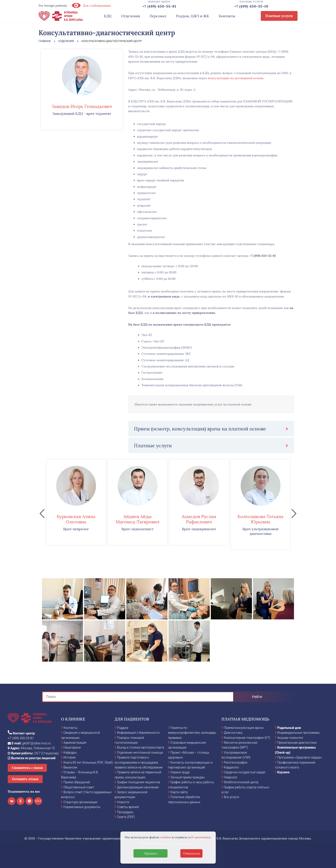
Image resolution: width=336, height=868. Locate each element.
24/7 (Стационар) (33, 753)
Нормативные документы (82, 807)
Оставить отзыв (25, 779)
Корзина (283, 772)
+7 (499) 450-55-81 (263, 256)
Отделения (131, 16)
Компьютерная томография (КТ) (247, 738)
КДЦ (108, 16)
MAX (38, 801)
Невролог (231, 777)
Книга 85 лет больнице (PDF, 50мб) (88, 762)
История (70, 757)
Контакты (227, 16)
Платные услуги (279, 16)
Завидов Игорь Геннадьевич (82, 106)
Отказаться (192, 853)
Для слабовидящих (91, 6)
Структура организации (80, 802)
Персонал (158, 16)
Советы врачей (128, 807)
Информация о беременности (138, 733)
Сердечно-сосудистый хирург (245, 772)
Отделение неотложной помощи (140, 753)
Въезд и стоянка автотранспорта (141, 747)
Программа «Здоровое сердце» (300, 757)
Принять (151, 853)
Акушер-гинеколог (290, 738)
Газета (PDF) (126, 817)
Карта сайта (179, 792)
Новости (123, 802)
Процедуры (125, 812)
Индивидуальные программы (299, 733)
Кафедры (70, 753)
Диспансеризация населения (138, 787)
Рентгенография (236, 762)
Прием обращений (77, 782)
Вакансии (70, 767)
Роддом (123, 728)
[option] (76, 502)
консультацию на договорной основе (236, 78)
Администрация (75, 743)
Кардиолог (231, 767)
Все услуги (231, 797)
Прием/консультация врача (244, 728)
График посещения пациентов (138, 782)
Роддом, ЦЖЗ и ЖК (193, 16)
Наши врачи (72, 747)
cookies (166, 837)
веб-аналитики (199, 837)
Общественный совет (79, 787)
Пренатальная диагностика (297, 743)
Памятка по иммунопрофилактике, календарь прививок (192, 733)
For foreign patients (53, 6)
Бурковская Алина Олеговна (76, 519)
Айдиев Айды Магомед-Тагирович (137, 519)
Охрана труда (180, 772)
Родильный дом (289, 728)
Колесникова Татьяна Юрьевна (261, 519)
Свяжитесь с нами (27, 768)
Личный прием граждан (188, 777)
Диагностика (233, 733)
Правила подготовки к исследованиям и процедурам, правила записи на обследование (139, 762)
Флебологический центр (241, 782)
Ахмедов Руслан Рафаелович (199, 519)
